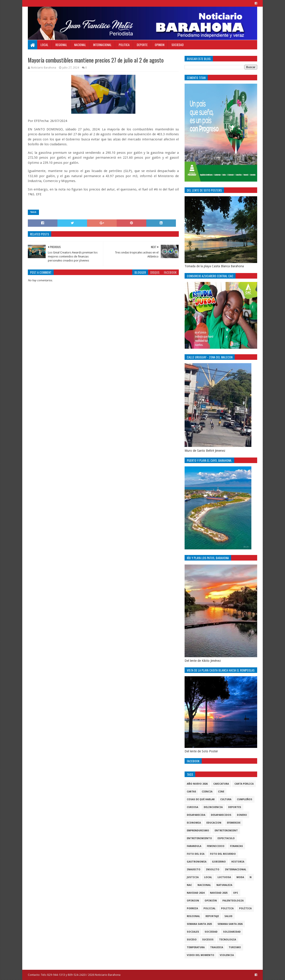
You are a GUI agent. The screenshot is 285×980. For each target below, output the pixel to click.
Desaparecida (196, 815)
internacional (236, 870)
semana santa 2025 (199, 924)
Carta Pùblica (244, 784)
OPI (236, 893)
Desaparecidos (221, 815)
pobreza (192, 908)
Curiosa (192, 807)
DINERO (242, 815)
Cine (221, 792)
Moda (240, 877)
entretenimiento (199, 838)
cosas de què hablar (201, 799)
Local (44, 45)
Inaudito (194, 870)
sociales (193, 932)
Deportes (235, 807)
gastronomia (197, 862)
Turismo (235, 947)
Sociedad (178, 45)
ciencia (207, 792)
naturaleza (224, 885)
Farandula (194, 846)
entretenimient (226, 831)
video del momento (201, 955)
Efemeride (234, 823)
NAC (189, 885)
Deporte (142, 45)
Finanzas (236, 846)
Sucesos (208, 940)
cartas (191, 792)
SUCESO (192, 940)
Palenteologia (233, 901)
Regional (61, 45)
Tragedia (217, 947)
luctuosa (224, 877)
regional (193, 916)
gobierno (219, 862)
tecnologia (228, 940)
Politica (124, 45)
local (208, 877)
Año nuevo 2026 (197, 784)
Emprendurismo (198, 831)
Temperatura (196, 947)
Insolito (213, 870)
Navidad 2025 (219, 893)
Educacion (214, 823)
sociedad (211, 932)
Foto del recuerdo (223, 854)
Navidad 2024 (196, 893)
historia (238, 862)
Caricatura (221, 784)
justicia (193, 877)
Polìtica (245, 908)
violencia (227, 955)
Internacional (102, 45)
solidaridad (232, 932)
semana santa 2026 (230, 924)
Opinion (160, 45)
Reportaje (212, 916)
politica (227, 908)
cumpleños (245, 799)
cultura (226, 799)
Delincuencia (213, 807)
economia (194, 823)
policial (210, 908)
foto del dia (196, 854)
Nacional (80, 45)
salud (228, 916)
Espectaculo (226, 838)
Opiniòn (211, 901)
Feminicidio (216, 846)
